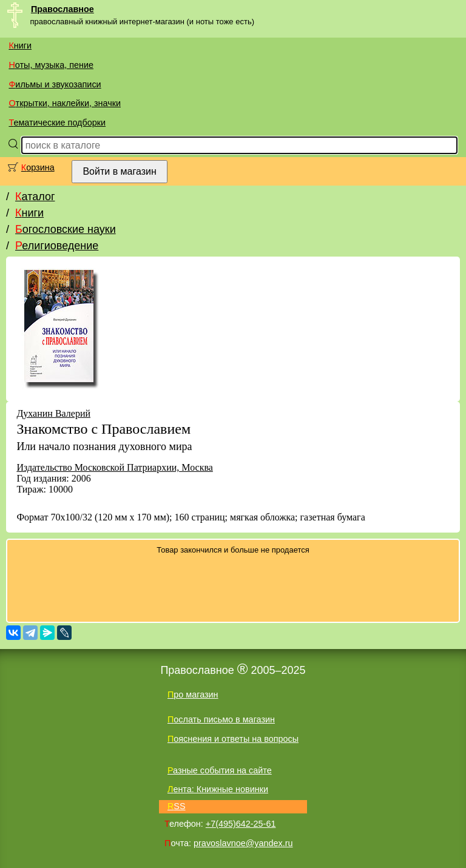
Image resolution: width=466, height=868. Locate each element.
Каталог (35, 197)
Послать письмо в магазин (221, 719)
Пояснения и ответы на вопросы (233, 739)
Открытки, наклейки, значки (65, 103)
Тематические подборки (57, 123)
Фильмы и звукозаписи (55, 84)
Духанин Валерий (53, 413)
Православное (62, 9)
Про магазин (193, 695)
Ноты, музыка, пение (51, 65)
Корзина (38, 167)
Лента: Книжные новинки (218, 789)
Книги (20, 45)
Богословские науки (66, 229)
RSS (177, 806)
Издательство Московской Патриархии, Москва (114, 467)
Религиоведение (57, 246)
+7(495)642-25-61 (241, 824)
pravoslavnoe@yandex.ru (243, 843)
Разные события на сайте (220, 770)
